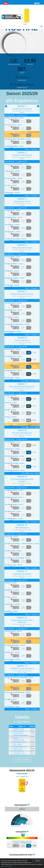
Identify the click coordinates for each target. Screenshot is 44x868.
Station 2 (22, 152)
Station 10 (22, 525)
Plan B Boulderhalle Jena (22, 433)
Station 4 (22, 245)
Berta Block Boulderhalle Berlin (22, 387)
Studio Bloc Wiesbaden (22, 574)
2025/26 (22, 780)
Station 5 (22, 291)
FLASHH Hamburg (22, 340)
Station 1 (22, 106)
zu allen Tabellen (22, 760)
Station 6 (22, 338)
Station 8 (22, 430)
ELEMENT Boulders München (22, 669)
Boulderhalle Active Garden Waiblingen (22, 621)
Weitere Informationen (6, 866)
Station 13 (22, 666)
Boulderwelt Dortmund (22, 109)
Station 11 (22, 571)
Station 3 (22, 199)
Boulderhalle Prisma (22, 201)
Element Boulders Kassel (22, 248)
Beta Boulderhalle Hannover (22, 294)
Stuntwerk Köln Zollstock (22, 155)
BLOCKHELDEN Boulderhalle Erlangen (22, 480)
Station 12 (22, 617)
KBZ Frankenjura (22, 528)
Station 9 (22, 476)
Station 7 (22, 384)
